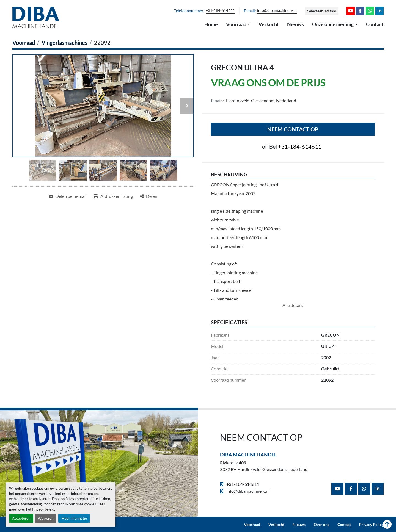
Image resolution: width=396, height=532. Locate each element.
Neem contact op (293, 129)
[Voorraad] (24, 43)
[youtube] (351, 11)
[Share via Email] (68, 196)
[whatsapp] (370, 11)
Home (211, 24)
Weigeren (46, 518)
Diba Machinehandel (248, 455)
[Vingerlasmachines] (64, 43)
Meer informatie (74, 518)
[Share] (149, 196)
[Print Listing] (113, 196)
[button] (238, 24)
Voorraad (236, 24)
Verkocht (269, 24)
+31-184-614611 (220, 10)
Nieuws (295, 24)
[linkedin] (380, 11)
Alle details (293, 305)
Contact (375, 24)
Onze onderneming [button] (333, 24)
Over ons (321, 525)
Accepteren (21, 518)
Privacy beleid (43, 509)
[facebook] (360, 11)
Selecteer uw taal (322, 11)
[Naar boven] (387, 525)
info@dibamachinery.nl (277, 10)
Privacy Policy (371, 525)
